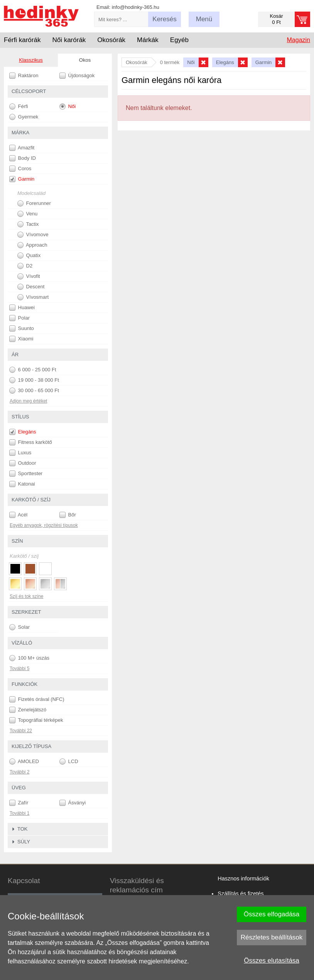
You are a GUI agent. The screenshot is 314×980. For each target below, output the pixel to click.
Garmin (22, 179)
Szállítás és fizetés (241, 894)
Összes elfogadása (272, 914)
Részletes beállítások (272, 937)
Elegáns (23, 432)
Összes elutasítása (272, 961)
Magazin (299, 40)
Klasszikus (31, 60)
